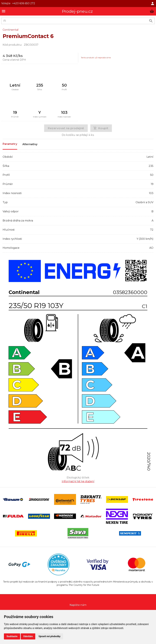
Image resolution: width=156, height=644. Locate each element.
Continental (11, 30)
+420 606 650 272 (24, 3)
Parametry (10, 144)
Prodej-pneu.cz (77, 11)
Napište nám (78, 605)
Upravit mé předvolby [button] (49, 636)
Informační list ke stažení (78, 481)
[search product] (151, 21)
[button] (152, 11)
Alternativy (30, 144)
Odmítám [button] (28, 636)
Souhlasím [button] (12, 636)
